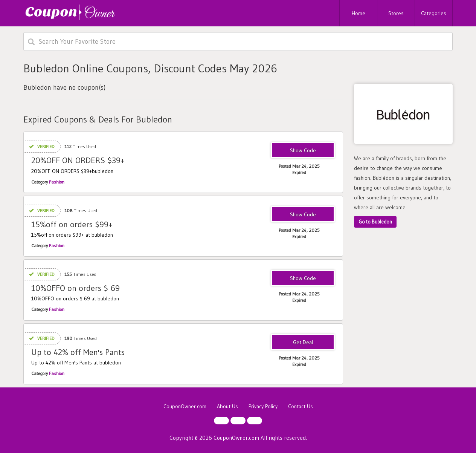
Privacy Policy (263, 406)
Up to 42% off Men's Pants (78, 352)
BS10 (303, 279)
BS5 (303, 151)
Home (359, 13)
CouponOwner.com (185, 406)
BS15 (303, 215)
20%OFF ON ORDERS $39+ (78, 160)
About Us (227, 406)
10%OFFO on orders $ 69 (76, 288)
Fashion (57, 182)
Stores (396, 13)
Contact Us (301, 406)
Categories (434, 13)
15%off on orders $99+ (72, 224)
